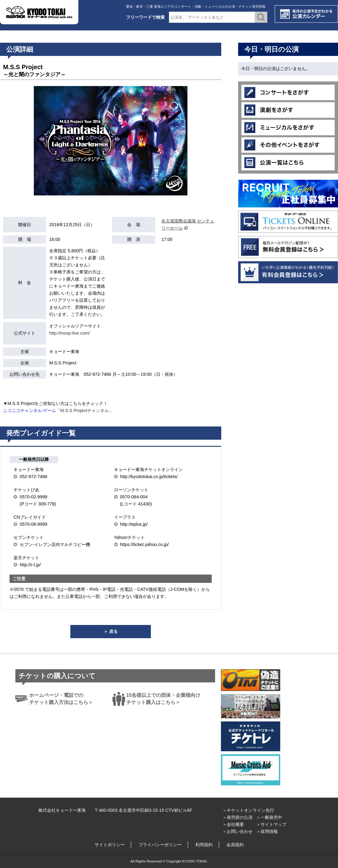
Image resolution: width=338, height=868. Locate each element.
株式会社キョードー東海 (62, 810)
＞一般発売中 (269, 817)
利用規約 (204, 845)
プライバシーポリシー (160, 845)
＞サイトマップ (271, 824)
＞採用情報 (267, 831)
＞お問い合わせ (238, 831)
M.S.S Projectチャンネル (84, 410)
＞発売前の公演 (238, 817)
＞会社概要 (233, 824)
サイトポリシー (110, 845)
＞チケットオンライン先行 (248, 810)
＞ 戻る (111, 631)
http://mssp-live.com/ (69, 333)
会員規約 (235, 845)
